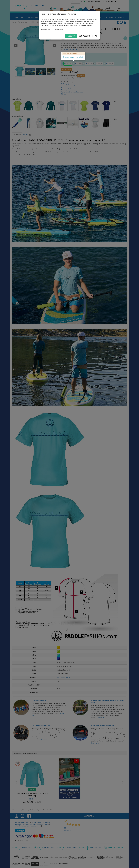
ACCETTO (71, 36)
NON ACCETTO (84, 36)
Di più (95, 36)
